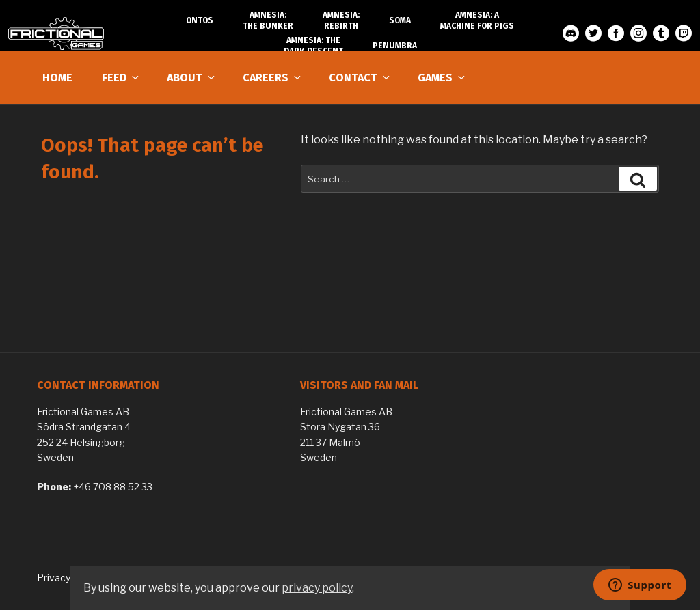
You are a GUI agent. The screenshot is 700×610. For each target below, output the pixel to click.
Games (442, 78)
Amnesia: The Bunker (268, 20)
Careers (273, 78)
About (192, 78)
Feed (121, 78)
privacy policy (317, 588)
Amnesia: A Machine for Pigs (477, 20)
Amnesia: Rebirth (341, 20)
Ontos (200, 20)
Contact (360, 78)
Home (57, 78)
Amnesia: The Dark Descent (313, 46)
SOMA (400, 20)
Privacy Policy (68, 578)
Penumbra (395, 46)
